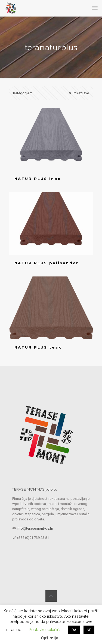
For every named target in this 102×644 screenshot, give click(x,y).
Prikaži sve (79, 93)
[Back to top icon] (51, 596)
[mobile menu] (95, 8)
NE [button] (89, 630)
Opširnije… (51, 638)
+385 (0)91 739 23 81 (33, 538)
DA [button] (74, 630)
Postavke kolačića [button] (45, 630)
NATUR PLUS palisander (47, 263)
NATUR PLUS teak (38, 347)
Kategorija (23, 93)
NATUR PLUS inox (38, 179)
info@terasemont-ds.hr (35, 528)
